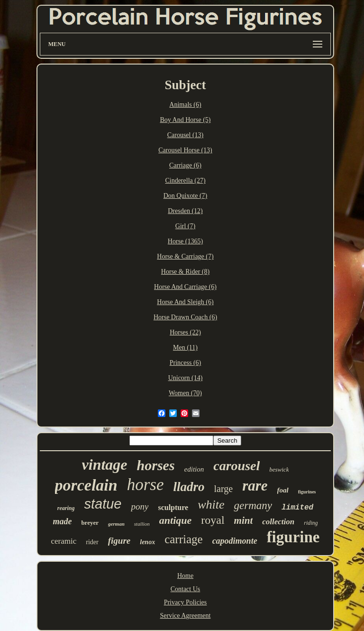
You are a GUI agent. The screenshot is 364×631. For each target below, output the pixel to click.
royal (213, 520)
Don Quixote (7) (186, 196)
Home (185, 576)
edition (194, 469)
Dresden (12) (185, 211)
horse (146, 485)
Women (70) (185, 393)
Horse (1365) (185, 241)
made (62, 521)
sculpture (173, 507)
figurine (293, 537)
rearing (66, 508)
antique (175, 520)
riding (311, 523)
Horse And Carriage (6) (185, 287)
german (116, 524)
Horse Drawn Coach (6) (185, 317)
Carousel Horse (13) (185, 150)
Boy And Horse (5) (186, 120)
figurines (307, 492)
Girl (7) (185, 226)
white (211, 505)
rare (255, 486)
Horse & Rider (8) (185, 272)
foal (283, 490)
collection (278, 522)
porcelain (86, 485)
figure (119, 541)
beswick (279, 469)
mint (244, 520)
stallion (142, 524)
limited (297, 508)
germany (253, 506)
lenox (147, 542)
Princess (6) (186, 363)
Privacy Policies (186, 602)
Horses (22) (185, 332)
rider (92, 542)
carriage (183, 539)
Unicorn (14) (186, 378)
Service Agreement (186, 616)
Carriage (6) (185, 165)
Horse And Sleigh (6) (185, 302)
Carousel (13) (186, 135)
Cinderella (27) (185, 181)
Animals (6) (185, 105)
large (224, 489)
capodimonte (235, 541)
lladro (189, 487)
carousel (237, 466)
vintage (105, 464)
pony (140, 506)
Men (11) (185, 348)
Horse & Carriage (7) (185, 256)
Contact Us (186, 589)
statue (103, 504)
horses (156, 465)
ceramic (64, 541)
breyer (90, 523)
